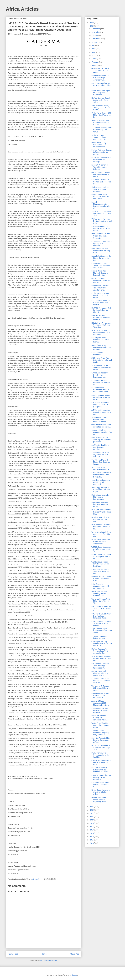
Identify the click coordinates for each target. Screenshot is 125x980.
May (94, 52)
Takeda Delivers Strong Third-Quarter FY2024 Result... (101, 108)
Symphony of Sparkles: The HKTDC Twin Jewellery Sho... (100, 288)
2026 (92, 23)
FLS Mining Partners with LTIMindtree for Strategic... (101, 160)
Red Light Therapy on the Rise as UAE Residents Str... (101, 512)
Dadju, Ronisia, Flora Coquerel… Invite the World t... (100, 755)
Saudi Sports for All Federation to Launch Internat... (100, 340)
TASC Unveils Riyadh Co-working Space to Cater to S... (101, 658)
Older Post (75, 954)
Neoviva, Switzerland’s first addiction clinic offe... (100, 519)
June (94, 49)
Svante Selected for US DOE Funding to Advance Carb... (100, 78)
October (95, 35)
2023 (92, 810)
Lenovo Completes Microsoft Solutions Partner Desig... (100, 273)
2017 (92, 830)
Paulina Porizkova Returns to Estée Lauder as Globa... (102, 152)
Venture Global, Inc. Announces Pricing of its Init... (102, 432)
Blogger (74, 975)
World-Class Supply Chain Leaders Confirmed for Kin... (101, 534)
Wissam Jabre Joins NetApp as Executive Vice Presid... (100, 197)
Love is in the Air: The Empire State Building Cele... (101, 251)
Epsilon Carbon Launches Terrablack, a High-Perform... (101, 623)
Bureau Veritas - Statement (98, 354)
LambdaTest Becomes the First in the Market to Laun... (101, 258)
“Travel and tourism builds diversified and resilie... (101, 426)
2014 (92, 840)
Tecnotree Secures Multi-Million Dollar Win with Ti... (101, 601)
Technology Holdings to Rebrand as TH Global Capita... (101, 490)
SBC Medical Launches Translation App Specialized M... (100, 666)
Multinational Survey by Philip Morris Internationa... (100, 497)
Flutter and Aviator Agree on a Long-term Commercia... (101, 93)
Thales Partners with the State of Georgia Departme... (101, 189)
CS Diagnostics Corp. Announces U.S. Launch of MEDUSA (102, 644)
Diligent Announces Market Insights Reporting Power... (99, 799)
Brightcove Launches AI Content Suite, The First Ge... (101, 182)
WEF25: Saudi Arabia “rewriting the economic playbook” (101, 440)
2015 (92, 837)
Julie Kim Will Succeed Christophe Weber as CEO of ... (100, 122)
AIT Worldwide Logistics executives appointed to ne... (101, 412)
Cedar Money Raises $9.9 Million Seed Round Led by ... (101, 115)
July (94, 45)
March (94, 59)
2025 (92, 26)
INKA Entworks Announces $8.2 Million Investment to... (101, 586)
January (95, 65)
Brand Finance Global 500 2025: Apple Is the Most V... (101, 608)
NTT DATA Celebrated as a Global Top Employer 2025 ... (101, 748)
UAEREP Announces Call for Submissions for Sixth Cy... (101, 310)
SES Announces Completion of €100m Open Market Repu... (100, 390)
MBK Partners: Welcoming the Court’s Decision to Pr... (101, 527)
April (94, 55)
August (95, 42)
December (96, 29)
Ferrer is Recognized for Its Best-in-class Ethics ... (101, 85)
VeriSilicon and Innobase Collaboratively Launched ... (101, 482)
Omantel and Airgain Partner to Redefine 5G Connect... (101, 347)
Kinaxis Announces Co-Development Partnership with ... (100, 375)
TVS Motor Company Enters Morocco (99, 637)
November (96, 32)
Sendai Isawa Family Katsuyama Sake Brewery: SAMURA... (100, 770)
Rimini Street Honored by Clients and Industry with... (101, 792)
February (95, 62)
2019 (92, 823)
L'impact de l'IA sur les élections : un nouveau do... (101, 382)
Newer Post (13, 954)
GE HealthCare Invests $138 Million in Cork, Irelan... (100, 70)
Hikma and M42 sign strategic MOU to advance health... (99, 145)
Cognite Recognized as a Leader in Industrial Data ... (101, 762)
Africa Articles (22, 9)
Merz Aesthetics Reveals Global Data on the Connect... (101, 236)
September (96, 39)
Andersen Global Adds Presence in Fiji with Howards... (100, 710)
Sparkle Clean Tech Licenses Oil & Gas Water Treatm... (100, 673)
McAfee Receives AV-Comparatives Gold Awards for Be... (100, 651)
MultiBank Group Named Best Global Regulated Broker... (101, 397)
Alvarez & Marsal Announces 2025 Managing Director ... (100, 703)
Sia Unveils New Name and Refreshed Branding (100, 447)
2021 (92, 817)
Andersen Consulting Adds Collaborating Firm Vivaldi (102, 130)
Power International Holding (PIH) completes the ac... (100, 718)
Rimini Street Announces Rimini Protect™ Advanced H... (101, 542)
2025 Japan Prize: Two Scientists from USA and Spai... (102, 360)
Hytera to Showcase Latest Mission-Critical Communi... (101, 332)
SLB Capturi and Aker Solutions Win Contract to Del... (101, 367)
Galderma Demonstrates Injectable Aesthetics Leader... (101, 174)
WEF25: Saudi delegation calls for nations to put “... (101, 549)
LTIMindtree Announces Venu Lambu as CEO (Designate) (100, 405)
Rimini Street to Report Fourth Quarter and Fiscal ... (100, 295)
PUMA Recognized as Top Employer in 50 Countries (101, 777)
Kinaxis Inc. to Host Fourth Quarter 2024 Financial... (101, 243)
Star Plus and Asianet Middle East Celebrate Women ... (101, 462)
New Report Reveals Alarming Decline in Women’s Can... (100, 594)
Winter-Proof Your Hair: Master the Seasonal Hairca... (100, 725)
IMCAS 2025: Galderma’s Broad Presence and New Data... (101, 475)
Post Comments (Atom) (48, 960)
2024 (92, 807)
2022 (92, 813)
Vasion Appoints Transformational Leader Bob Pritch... (100, 137)
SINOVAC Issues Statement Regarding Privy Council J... (100, 733)
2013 (92, 843)
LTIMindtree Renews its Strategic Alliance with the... (101, 571)
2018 (92, 827)
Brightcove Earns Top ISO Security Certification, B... (101, 785)
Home (44, 954)
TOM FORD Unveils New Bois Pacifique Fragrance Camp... (101, 616)
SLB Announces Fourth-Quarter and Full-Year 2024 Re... (101, 681)
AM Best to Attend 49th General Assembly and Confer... (101, 228)
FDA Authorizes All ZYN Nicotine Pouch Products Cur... (100, 696)
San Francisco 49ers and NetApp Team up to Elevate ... (101, 303)
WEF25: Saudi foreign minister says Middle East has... (100, 564)
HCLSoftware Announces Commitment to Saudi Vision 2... (101, 325)
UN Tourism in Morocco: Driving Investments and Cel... (102, 221)
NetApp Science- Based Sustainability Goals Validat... (101, 100)
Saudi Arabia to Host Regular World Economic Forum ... (100, 419)
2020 (92, 820)
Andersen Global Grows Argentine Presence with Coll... (101, 455)
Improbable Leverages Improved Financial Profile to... (100, 505)
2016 (92, 833)
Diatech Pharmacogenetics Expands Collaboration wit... (101, 205)
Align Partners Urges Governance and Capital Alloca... (102, 631)
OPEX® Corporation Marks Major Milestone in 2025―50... (101, 280)
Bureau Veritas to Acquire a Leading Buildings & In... (101, 557)
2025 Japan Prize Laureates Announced (101, 468)
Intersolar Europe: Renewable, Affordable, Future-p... (101, 318)
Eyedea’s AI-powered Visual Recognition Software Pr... (99, 167)
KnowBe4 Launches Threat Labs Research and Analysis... (101, 266)
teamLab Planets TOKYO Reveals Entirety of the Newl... (101, 579)
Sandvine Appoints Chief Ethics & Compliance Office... (101, 740)
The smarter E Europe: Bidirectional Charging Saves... (101, 688)
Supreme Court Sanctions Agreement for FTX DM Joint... (101, 214)
